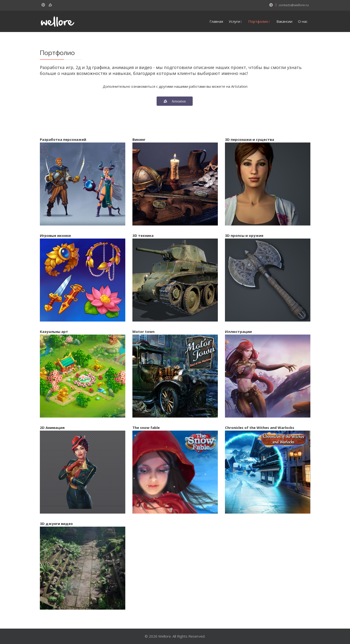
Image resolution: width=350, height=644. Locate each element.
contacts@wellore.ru (294, 5)
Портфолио (258, 21)
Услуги (234, 21)
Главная (216, 21)
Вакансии (284, 21)
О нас (303, 21)
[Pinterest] (43, 5)
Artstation (176, 101)
